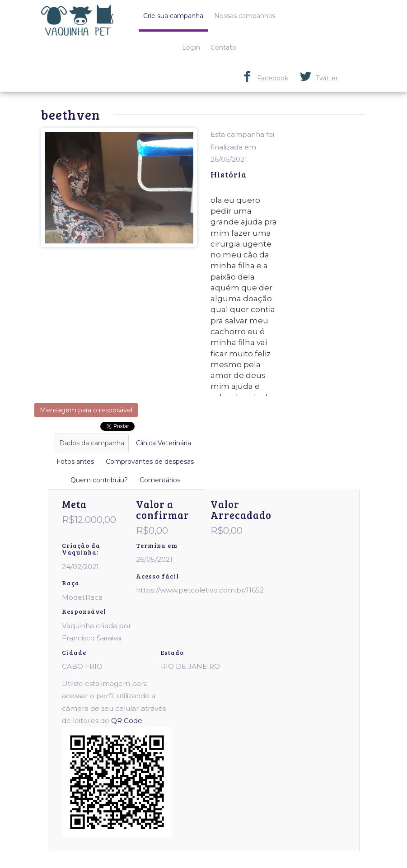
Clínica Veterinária (164, 443)
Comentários (160, 480)
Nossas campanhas (245, 16)
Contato (223, 47)
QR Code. (127, 721)
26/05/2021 (154, 559)
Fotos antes (75, 462)
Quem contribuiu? (99, 480)
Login (191, 47)
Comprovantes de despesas (150, 462)
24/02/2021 (80, 567)
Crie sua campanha (173, 16)
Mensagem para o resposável (86, 410)
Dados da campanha (92, 443)
